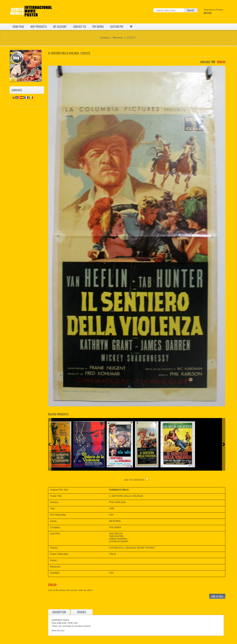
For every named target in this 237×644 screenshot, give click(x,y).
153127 (131, 37)
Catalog (104, 37)
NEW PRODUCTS (39, 27)
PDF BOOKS (98, 27)
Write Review (58, 631)
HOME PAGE (18, 27)
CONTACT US (79, 27)
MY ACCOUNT (60, 27)
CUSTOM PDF (117, 27)
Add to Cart (217, 596)
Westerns (118, 37)
